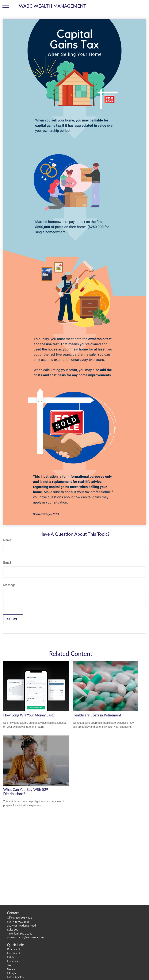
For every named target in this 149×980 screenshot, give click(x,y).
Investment (13, 953)
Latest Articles (15, 977)
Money (11, 969)
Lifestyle (12, 973)
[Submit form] (13, 619)
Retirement (13, 949)
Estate (11, 957)
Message (9, 585)
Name (7, 540)
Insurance (13, 961)
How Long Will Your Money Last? (29, 715)
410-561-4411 (24, 918)
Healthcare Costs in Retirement (97, 715)
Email (7, 563)
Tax (9, 965)
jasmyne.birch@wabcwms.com (25, 937)
